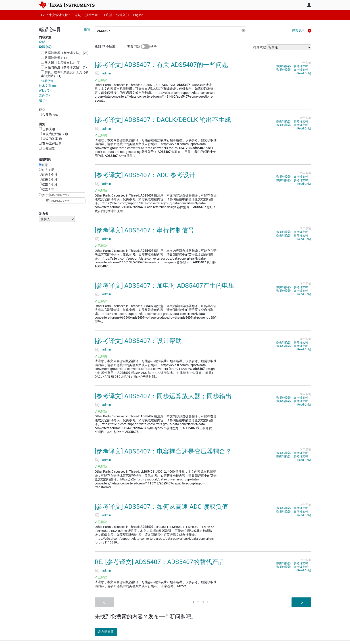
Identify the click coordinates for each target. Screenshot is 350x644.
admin (107, 73)
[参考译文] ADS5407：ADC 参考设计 (145, 175)
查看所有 (48, 81)
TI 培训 (103, 15)
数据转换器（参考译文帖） (294, 66)
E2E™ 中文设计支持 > (54, 15)
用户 (309, 5)
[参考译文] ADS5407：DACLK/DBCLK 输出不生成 (163, 120)
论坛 (75, 15)
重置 (87, 30)
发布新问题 (109, 632)
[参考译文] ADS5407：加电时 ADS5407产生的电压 (165, 286)
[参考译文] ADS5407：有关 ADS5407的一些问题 (161, 65)
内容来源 (45, 37)
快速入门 (118, 15)
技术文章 (88, 15)
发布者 (44, 214)
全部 (42, 42)
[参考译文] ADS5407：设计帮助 (138, 341)
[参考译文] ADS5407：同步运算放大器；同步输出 (163, 396)
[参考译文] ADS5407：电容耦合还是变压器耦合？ (163, 451)
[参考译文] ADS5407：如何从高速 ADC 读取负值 (161, 507)
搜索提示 (298, 31)
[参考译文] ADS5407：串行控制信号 (144, 230)
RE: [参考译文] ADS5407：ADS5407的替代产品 (160, 562)
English (133, 15)
